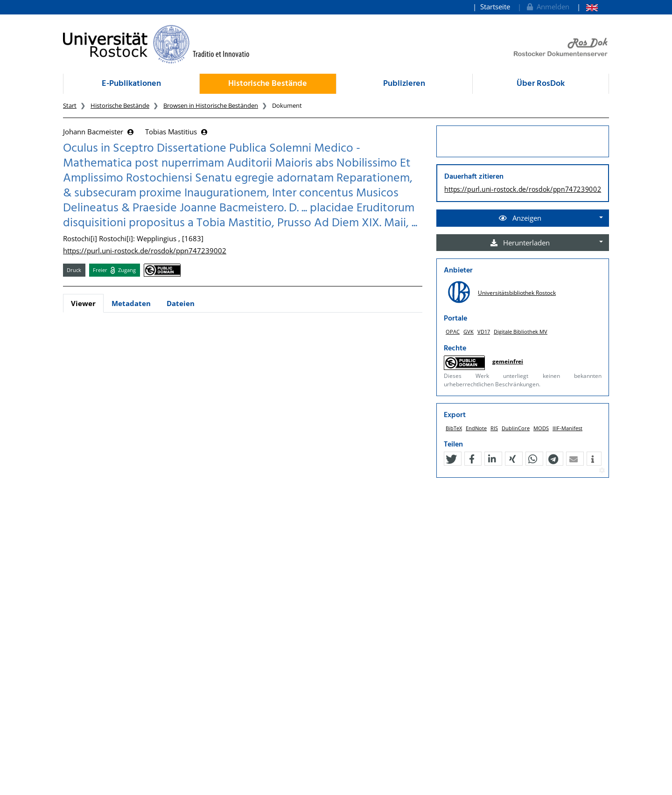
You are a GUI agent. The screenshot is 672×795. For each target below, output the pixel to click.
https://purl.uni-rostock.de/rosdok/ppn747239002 (145, 251)
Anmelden (547, 7)
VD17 (484, 331)
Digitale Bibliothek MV (521, 331)
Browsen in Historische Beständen (211, 105)
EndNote (476, 428)
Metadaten (131, 303)
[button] (451, 459)
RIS (494, 428)
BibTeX (454, 428)
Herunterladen (520, 243)
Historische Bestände (268, 84)
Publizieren (404, 84)
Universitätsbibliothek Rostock (517, 293)
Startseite (495, 7)
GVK (469, 331)
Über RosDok (541, 84)
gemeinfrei (508, 361)
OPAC (453, 331)
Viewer (83, 303)
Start (70, 105)
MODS (541, 428)
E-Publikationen (131, 84)
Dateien (181, 303)
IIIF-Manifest (567, 428)
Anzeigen (520, 218)
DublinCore (516, 428)
